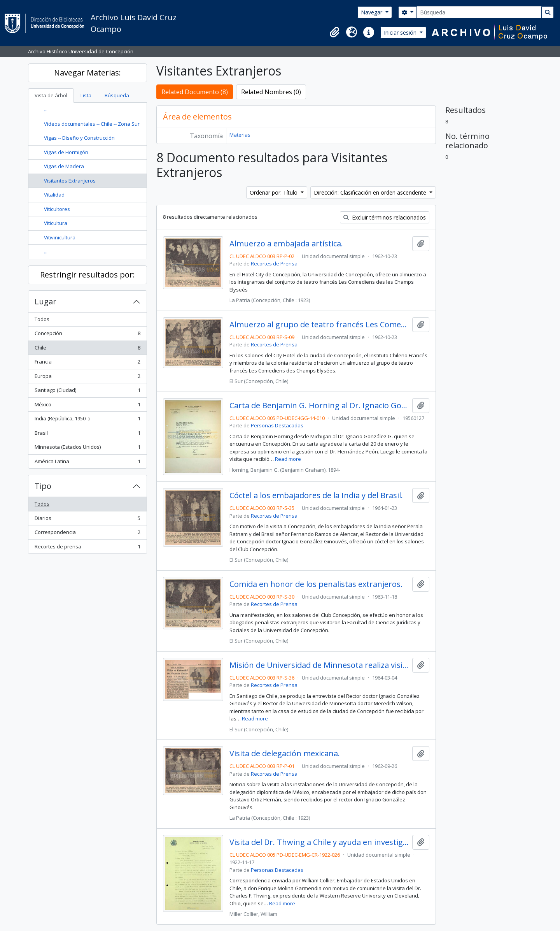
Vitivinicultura (60, 237)
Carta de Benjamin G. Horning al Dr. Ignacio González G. (319, 406)
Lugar (45, 301)
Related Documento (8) (195, 92)
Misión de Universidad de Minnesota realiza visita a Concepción (319, 665)
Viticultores (57, 209)
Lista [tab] (86, 95)
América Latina (87, 463)
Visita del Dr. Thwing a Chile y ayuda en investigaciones (319, 842)
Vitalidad (54, 195)
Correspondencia (87, 534)
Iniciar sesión (401, 32)
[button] (334, 32)
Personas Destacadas (277, 425)
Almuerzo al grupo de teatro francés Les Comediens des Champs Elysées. (319, 325)
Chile (87, 349)
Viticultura (56, 223)
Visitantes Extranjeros (70, 181)
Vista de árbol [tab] (51, 95)
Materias (240, 135)
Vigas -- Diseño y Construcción (79, 138)
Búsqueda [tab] (117, 95)
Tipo (43, 486)
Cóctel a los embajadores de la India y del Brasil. (316, 495)
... (46, 109)
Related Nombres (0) (271, 92)
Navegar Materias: (87, 73)
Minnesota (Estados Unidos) (87, 449)
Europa (87, 378)
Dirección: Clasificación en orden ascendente (371, 192)
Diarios (87, 520)
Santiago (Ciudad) (87, 392)
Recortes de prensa (87, 548)
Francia (87, 363)
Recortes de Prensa (274, 263)
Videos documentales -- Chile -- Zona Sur (92, 124)
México (87, 406)
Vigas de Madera (64, 166)
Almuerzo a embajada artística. (286, 244)
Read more (288, 459)
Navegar (372, 12)
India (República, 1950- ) (87, 420)
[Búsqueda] (479, 12)
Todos (42, 319)
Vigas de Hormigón (66, 152)
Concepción (87, 335)
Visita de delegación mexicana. (285, 754)
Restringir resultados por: (87, 275)
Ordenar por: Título (274, 192)
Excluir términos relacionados (385, 217)
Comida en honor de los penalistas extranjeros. (316, 584)
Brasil (87, 435)
